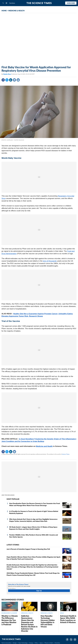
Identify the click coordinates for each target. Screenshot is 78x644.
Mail (18, 80)
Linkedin (11, 80)
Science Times (66, 454)
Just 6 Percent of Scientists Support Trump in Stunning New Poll (28, 549)
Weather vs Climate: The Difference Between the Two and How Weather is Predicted (10, 620)
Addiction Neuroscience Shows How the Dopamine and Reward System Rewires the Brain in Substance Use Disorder (29, 623)
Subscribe (71, 3)
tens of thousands (50, 261)
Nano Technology (23, 643)
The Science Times (39, 3)
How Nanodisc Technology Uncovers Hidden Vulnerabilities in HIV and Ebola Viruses (48, 621)
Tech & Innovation (6, 643)
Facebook (3, 80)
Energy (31, 643)
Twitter (7, 80)
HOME (4, 11)
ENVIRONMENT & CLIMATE (9, 613)
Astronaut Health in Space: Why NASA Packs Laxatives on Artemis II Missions (68, 619)
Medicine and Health (44, 446)
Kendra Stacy (7, 74)
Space (41, 643)
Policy (36, 643)
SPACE (62, 613)
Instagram (75, 640)
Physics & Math (49, 643)
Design (15, 643)
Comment (14, 80)
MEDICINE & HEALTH (16, 11)
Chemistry (57, 643)
